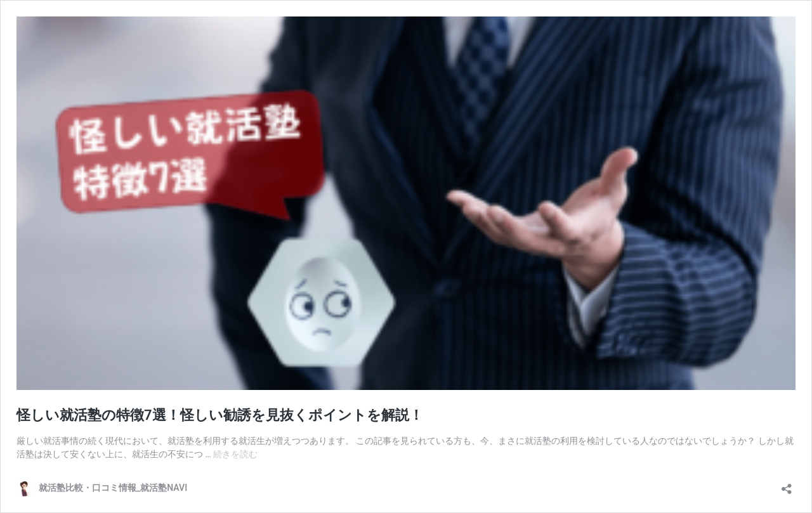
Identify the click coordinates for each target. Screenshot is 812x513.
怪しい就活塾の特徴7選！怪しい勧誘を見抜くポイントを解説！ (220, 415)
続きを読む (235, 454)
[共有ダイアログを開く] (787, 485)
